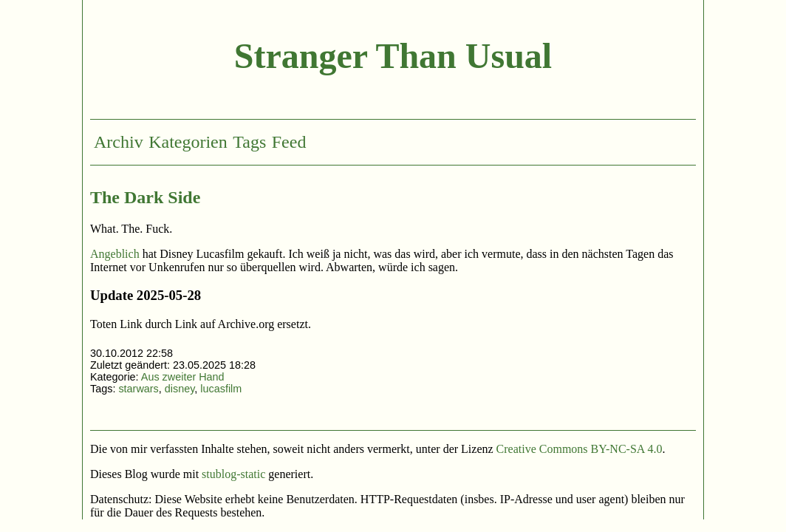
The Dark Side (145, 197)
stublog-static (233, 474)
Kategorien (188, 142)
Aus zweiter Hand (183, 377)
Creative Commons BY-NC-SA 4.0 (580, 449)
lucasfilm (221, 389)
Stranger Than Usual (393, 56)
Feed (289, 142)
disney (180, 389)
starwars (138, 389)
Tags (249, 142)
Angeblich (115, 254)
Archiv (119, 142)
